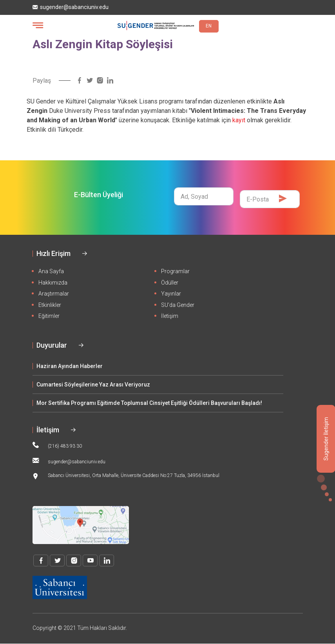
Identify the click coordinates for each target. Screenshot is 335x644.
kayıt (239, 120)
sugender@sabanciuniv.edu (71, 7)
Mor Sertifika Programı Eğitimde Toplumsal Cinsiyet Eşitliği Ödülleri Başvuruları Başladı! (149, 403)
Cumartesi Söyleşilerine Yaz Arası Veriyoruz (93, 385)
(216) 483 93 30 (57, 445)
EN (209, 26)
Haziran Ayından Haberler (70, 366)
